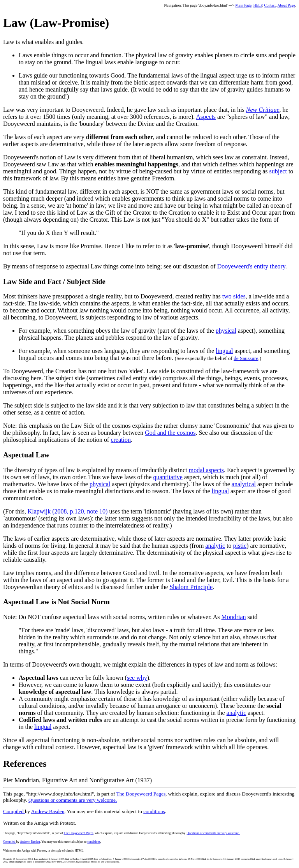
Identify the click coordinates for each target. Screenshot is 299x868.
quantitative (168, 477)
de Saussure (246, 358)
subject (278, 171)
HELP (258, 5)
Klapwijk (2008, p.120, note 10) (68, 511)
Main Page (244, 5)
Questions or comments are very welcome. (73, 800)
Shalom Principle (191, 587)
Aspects (206, 117)
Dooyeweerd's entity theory (251, 266)
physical (226, 331)
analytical (244, 484)
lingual (224, 351)
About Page (286, 5)
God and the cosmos (170, 433)
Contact (270, 5)
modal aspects (206, 470)
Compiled (14, 811)
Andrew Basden (48, 811)
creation (121, 440)
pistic (240, 546)
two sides (234, 296)
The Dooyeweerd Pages (141, 794)
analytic (215, 546)
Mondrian (233, 617)
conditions (154, 811)
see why (137, 678)
